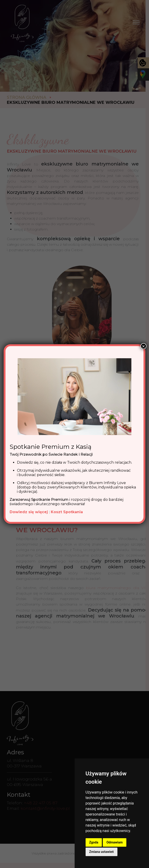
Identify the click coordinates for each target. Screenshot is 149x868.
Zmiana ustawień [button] (102, 852)
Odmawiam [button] (115, 842)
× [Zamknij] (144, 346)
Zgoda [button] (94, 842)
